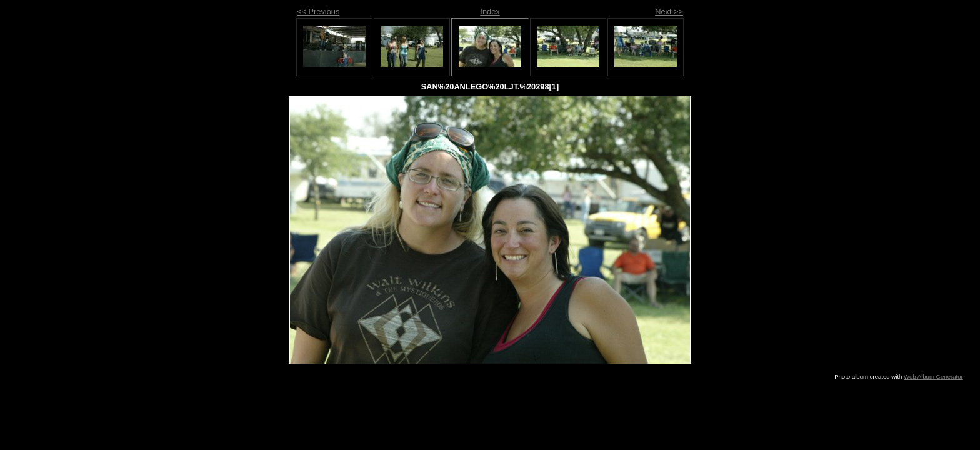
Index (490, 12)
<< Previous (318, 12)
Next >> (669, 12)
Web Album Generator (933, 377)
